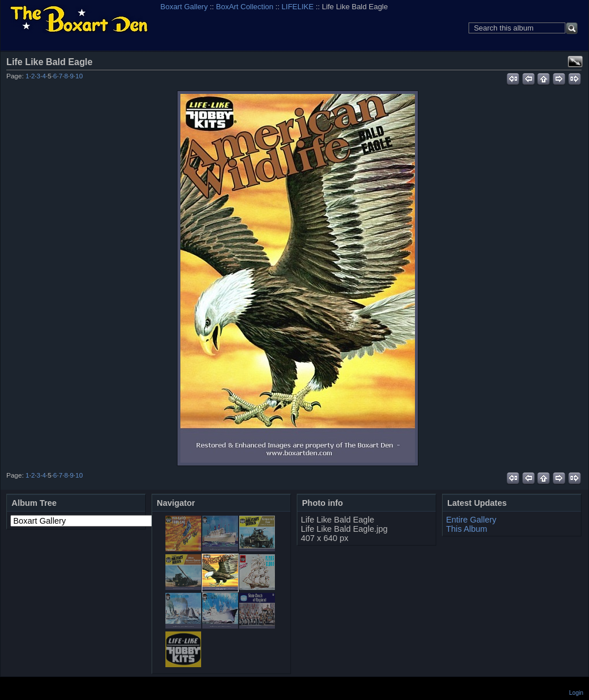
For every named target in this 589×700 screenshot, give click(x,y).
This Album (467, 529)
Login (576, 693)
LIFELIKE (298, 7)
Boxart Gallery (184, 7)
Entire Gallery (471, 520)
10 (79, 76)
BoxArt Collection (245, 7)
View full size (575, 62)
